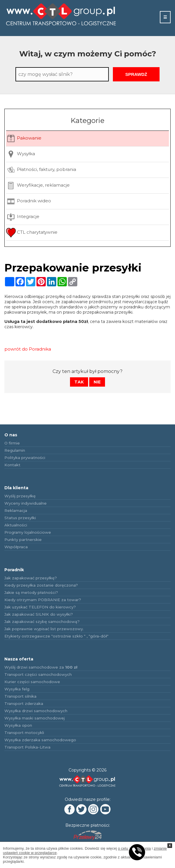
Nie (97, 382)
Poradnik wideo (29, 201)
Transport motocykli (24, 733)
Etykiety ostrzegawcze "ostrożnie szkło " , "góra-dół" (56, 636)
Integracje (23, 217)
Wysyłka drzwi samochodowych (36, 711)
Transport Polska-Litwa (27, 747)
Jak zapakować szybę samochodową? (42, 621)
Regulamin (15, 450)
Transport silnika (20, 696)
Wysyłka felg (17, 689)
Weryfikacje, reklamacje (38, 186)
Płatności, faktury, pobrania (41, 170)
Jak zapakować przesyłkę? (31, 578)
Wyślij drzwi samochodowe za (41, 667)
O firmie (12, 443)
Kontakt (12, 465)
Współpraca (16, 547)
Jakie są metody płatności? (31, 592)
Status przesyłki (20, 518)
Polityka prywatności (25, 458)
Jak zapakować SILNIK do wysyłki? (39, 614)
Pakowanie (24, 139)
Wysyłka (21, 154)
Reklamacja (16, 510)
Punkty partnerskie (23, 540)
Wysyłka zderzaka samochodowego (40, 740)
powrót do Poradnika (28, 349)
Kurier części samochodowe (32, 682)
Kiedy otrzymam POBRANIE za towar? (43, 600)
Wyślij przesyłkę (20, 496)
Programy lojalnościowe (28, 532)
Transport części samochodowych (38, 674)
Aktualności (16, 525)
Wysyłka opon (18, 725)
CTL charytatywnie (32, 233)
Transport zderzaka (24, 703)
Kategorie (87, 120)
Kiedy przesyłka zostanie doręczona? (41, 585)
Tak (79, 382)
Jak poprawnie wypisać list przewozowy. (44, 629)
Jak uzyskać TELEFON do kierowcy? (40, 607)
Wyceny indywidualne (26, 503)
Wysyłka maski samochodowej (35, 718)
